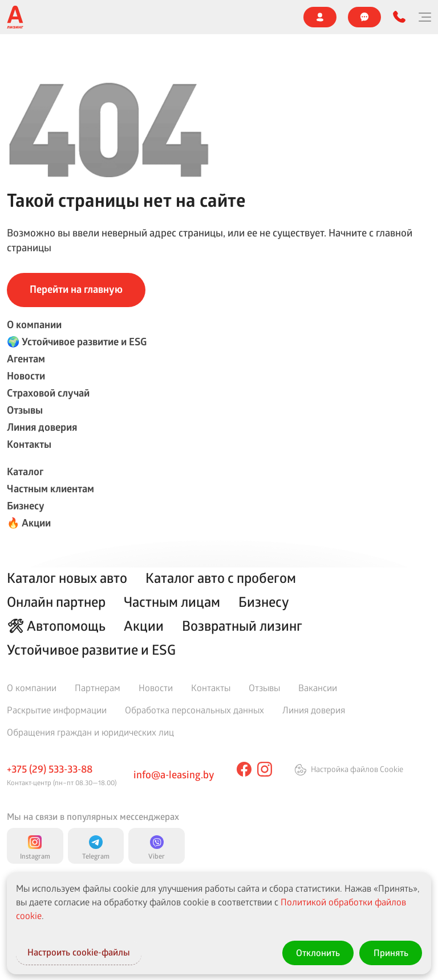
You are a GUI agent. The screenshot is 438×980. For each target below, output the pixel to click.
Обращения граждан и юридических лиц (90, 732)
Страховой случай (48, 393)
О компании (34, 324)
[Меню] (424, 17)
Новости (26, 376)
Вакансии (318, 687)
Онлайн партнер (56, 602)
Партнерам (98, 687)
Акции (144, 626)
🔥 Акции (29, 523)
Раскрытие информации (57, 710)
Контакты (29, 444)
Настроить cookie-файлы (82, 952)
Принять (390, 952)
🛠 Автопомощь (56, 626)
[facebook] (244, 769)
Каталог (25, 471)
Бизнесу (26, 506)
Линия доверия (42, 427)
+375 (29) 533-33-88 (50, 769)
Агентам (26, 359)
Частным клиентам (50, 489)
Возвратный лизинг (242, 626)
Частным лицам (172, 602)
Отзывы (25, 410)
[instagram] (265, 769)
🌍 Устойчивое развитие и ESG (77, 342)
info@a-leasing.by (174, 774)
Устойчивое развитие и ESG (91, 650)
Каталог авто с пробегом (221, 578)
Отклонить (317, 952)
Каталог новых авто (67, 578)
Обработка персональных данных (194, 710)
